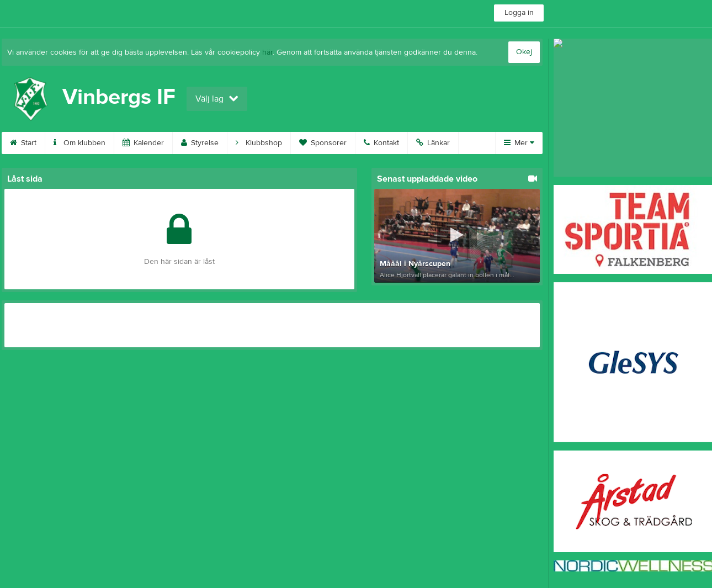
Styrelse (200, 143)
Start (23, 143)
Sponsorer (323, 143)
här (267, 52)
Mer (519, 143)
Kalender (143, 143)
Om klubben (79, 143)
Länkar (433, 143)
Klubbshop (259, 143)
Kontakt (381, 143)
